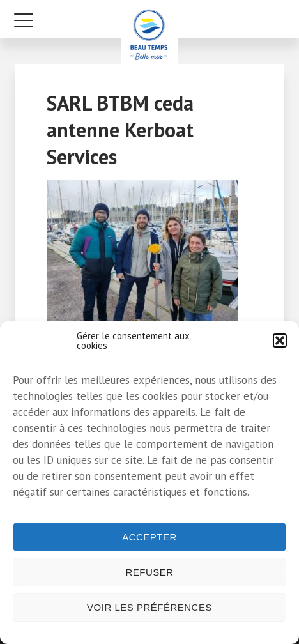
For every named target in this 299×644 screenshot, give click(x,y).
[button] (280, 341)
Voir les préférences (149, 607)
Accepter (149, 537)
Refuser (149, 572)
